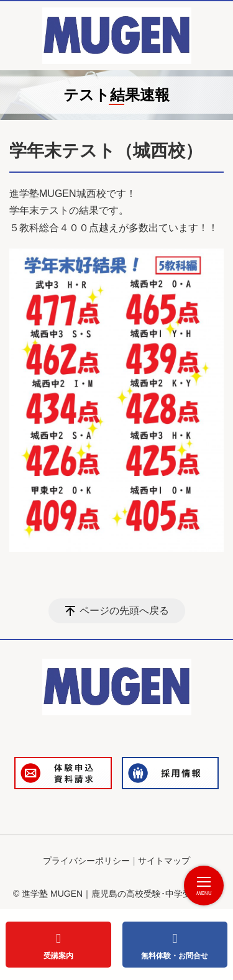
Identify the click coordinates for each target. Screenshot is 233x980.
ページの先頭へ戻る (124, 611)
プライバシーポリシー (86, 861)
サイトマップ (164, 861)
